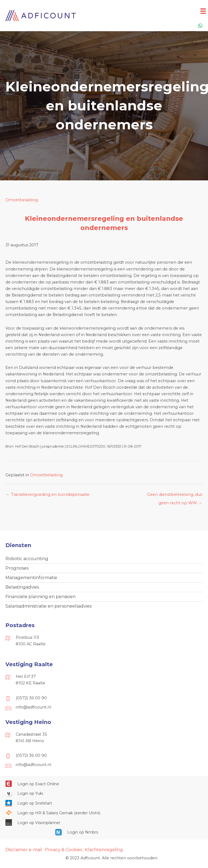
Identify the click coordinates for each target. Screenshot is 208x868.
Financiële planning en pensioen (40, 597)
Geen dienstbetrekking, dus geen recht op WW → (175, 496)
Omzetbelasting (22, 200)
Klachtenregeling (104, 850)
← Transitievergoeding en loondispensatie (48, 494)
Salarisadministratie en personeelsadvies (48, 606)
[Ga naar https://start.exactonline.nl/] (104, 784)
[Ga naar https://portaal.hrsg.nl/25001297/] (104, 813)
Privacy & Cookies (63, 850)
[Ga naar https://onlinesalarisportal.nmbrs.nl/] (104, 832)
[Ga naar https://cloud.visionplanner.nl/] (104, 822)
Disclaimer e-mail (24, 850)
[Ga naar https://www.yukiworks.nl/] (104, 793)
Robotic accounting (27, 559)
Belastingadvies (22, 587)
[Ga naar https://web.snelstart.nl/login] (104, 803)
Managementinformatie (31, 578)
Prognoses (17, 568)
